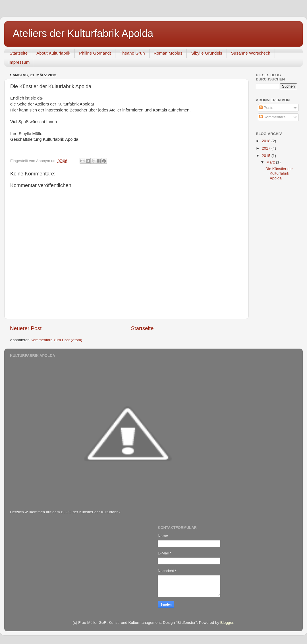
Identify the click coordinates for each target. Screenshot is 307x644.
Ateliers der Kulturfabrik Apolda (83, 33)
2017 (267, 148)
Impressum (19, 62)
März (271, 162)
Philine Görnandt (95, 53)
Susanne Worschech (251, 53)
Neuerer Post (26, 328)
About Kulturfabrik (53, 53)
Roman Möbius (168, 53)
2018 (267, 141)
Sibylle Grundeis (207, 53)
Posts (266, 108)
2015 (267, 156)
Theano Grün (132, 53)
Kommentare (272, 117)
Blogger (227, 623)
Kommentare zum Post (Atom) (57, 340)
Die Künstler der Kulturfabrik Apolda (279, 173)
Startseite (19, 53)
